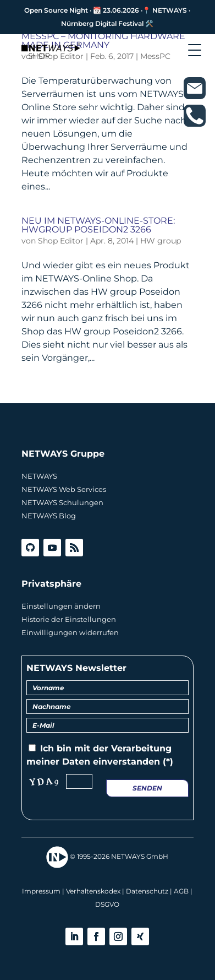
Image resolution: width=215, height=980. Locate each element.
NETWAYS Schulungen (62, 502)
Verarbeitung (141, 748)
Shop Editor (61, 241)
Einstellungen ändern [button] (61, 606)
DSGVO (107, 904)
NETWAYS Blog (49, 516)
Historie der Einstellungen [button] (69, 619)
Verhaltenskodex (93, 891)
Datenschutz (147, 891)
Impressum (41, 891)
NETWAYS (39, 476)
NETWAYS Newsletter (76, 668)
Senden (147, 788)
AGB (181, 891)
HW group (161, 241)
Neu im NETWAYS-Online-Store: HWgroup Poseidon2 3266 (98, 225)
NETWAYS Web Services (64, 489)
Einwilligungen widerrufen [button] (70, 632)
